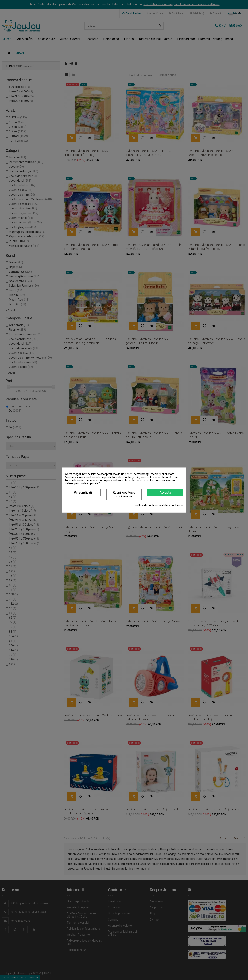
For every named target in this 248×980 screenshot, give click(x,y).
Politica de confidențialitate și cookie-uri (159, 505)
